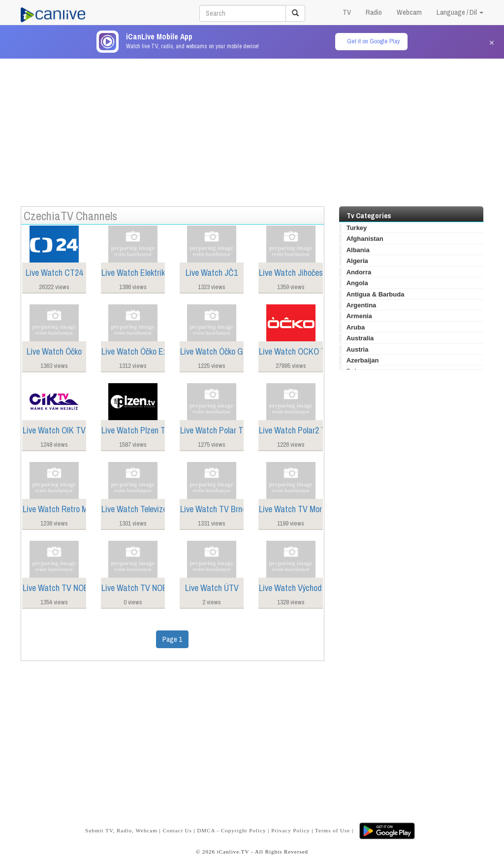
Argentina (362, 305)
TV (347, 12)
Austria (358, 349)
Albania (358, 250)
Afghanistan (365, 239)
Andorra (359, 272)
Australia (360, 338)
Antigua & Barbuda (376, 294)
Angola (357, 283)
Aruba (356, 327)
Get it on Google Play (373, 41)
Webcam (409, 12)
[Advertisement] (252, 128)
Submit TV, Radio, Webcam (121, 830)
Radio (374, 12)
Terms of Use (332, 830)
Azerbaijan (363, 360)
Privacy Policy (290, 830)
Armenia (359, 316)
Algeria (357, 261)
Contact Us (177, 830)
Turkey (357, 228)
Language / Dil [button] (460, 12)
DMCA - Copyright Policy (231, 830)
